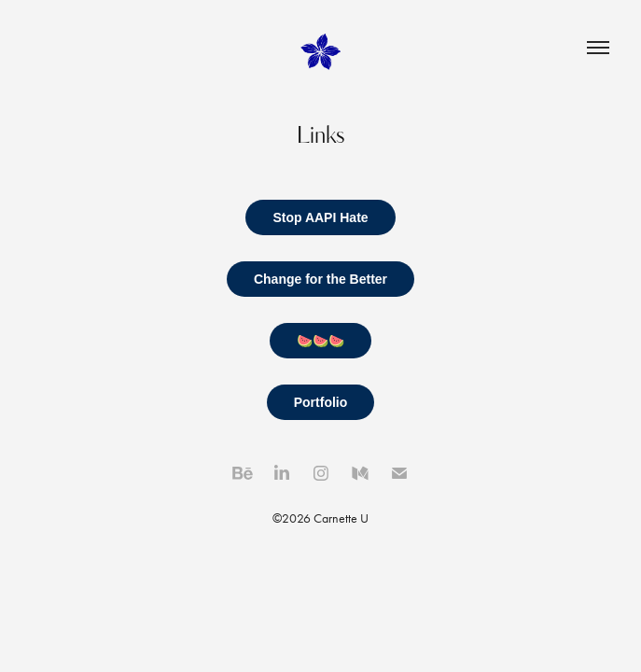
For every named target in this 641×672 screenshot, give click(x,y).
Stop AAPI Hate (320, 217)
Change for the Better (320, 279)
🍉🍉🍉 (320, 341)
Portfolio (321, 402)
